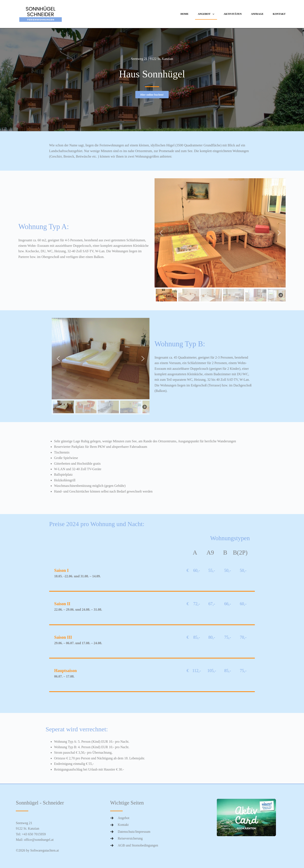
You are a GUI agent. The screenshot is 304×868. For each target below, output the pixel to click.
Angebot (207, 14)
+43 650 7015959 (34, 834)
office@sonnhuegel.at (39, 840)
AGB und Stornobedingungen (138, 845)
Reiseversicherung (130, 838)
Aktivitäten (233, 14)
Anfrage (257, 14)
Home (185, 14)
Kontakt (279, 14)
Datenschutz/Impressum (134, 832)
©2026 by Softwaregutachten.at (37, 850)
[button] (161, 233)
